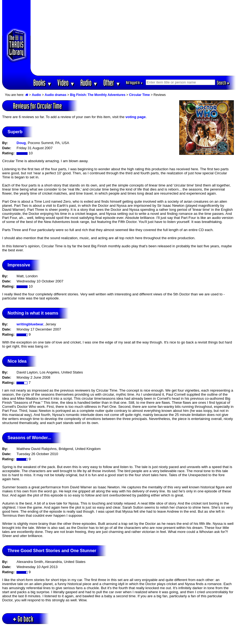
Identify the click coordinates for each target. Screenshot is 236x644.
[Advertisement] (133, 38)
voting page (136, 117)
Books (43, 83)
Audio (89, 83)
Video (66, 83)
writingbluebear (30, 324)
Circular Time (139, 95)
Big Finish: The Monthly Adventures (98, 95)
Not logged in (134, 83)
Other (112, 83)
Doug (21, 143)
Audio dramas (55, 95)
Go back (23, 619)
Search (223, 83)
